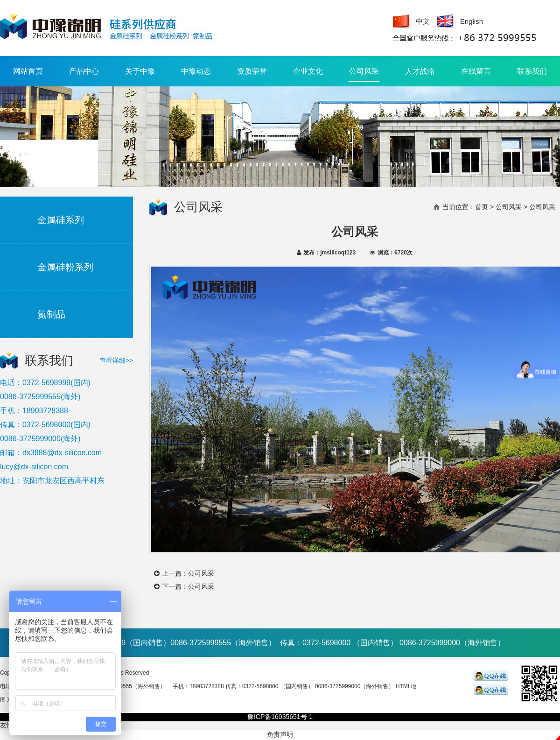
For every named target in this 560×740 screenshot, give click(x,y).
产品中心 (84, 71)
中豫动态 (196, 71)
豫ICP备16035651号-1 (280, 717)
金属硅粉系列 (65, 267)
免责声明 (280, 734)
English (472, 21)
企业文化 (308, 71)
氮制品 (51, 314)
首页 (482, 207)
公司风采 (364, 74)
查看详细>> (116, 360)
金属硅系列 (61, 220)
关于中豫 (140, 71)
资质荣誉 (252, 71)
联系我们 (532, 71)
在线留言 (476, 71)
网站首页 (28, 71)
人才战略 (420, 71)
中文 (423, 21)
